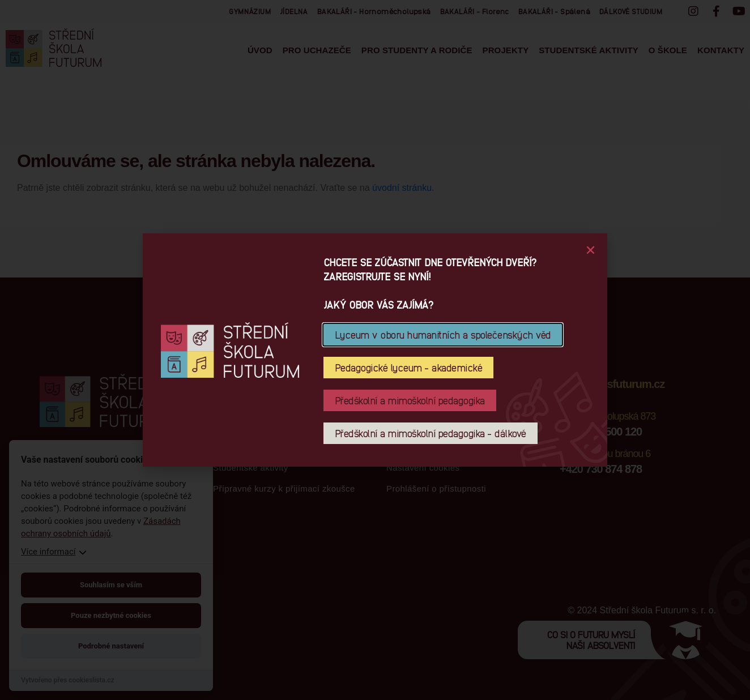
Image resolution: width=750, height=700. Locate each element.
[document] (375, 350)
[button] (591, 250)
